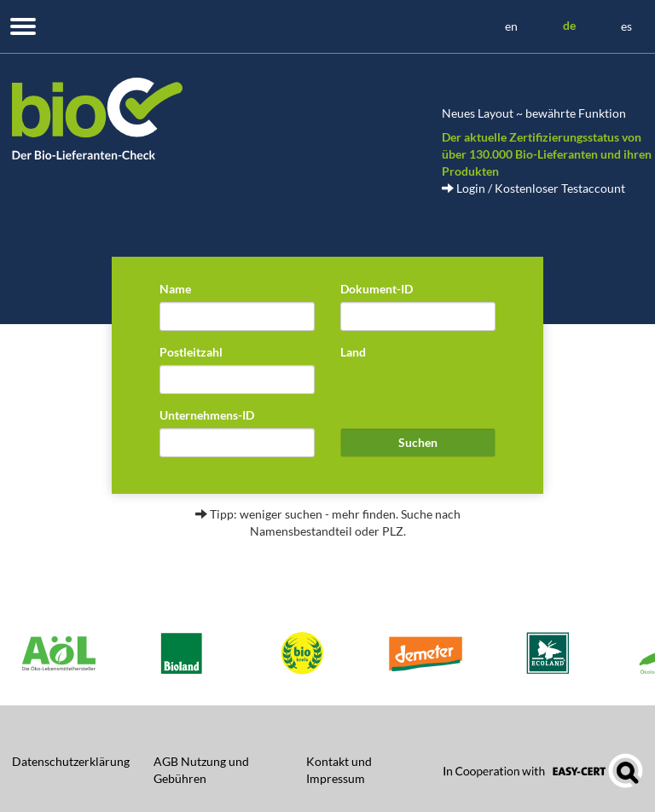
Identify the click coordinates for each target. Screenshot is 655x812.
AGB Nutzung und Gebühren (201, 770)
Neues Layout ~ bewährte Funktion (534, 113)
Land (353, 352)
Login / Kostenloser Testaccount (533, 188)
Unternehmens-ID (207, 415)
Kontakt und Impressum (339, 770)
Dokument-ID (377, 289)
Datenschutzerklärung (71, 761)
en (511, 26)
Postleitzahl (191, 352)
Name (175, 289)
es (626, 26)
